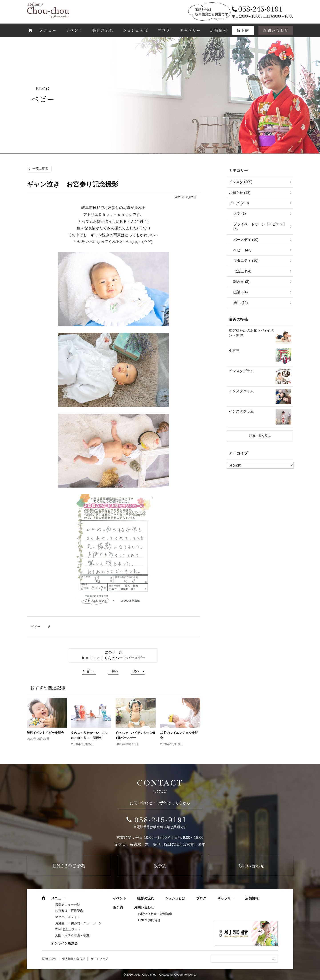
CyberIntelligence (185, 975)
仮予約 (243, 30)
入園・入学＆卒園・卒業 (72, 935)
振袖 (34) (241, 292)
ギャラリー (190, 30)
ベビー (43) (242, 250)
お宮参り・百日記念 (69, 911)
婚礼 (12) (241, 303)
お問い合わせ (276, 30)
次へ (136, 671)
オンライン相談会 (64, 943)
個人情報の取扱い (74, 959)
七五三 (234, 351)
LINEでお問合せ (149, 920)
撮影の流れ (103, 30)
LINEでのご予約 (69, 866)
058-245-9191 (161, 820)
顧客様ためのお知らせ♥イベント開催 (251, 333)
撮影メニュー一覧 (68, 905)
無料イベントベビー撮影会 (47, 733)
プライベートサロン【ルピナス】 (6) (260, 227)
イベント (74, 30)
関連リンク (49, 959)
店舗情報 (219, 30)
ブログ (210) (239, 203)
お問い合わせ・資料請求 (155, 914)
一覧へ (113, 671)
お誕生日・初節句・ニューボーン (78, 923)
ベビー (36, 627)
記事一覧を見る (260, 436)
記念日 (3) (241, 282)
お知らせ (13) (240, 193)
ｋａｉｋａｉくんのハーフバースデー (113, 658)
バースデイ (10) (246, 240)
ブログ (164, 30)
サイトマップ (99, 959)
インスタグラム (241, 371)
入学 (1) (240, 213)
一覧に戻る (40, 169)
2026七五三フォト (68, 929)
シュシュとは (136, 30)
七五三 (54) (242, 271)
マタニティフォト (68, 917)
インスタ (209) (241, 182)
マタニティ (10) (246, 261)
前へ (91, 671)
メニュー (48, 30)
